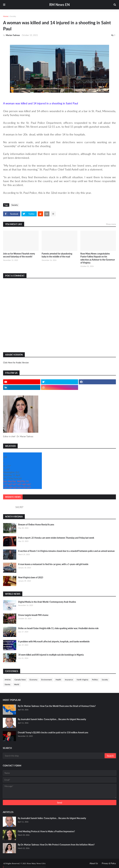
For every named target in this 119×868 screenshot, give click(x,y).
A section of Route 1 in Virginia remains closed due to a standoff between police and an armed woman (66, 551)
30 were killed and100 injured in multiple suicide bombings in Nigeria (51, 655)
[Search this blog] (54, 756)
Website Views (13, 497)
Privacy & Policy (109, 863)
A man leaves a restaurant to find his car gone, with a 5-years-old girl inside (53, 564)
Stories (7, 684)
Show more (111, 224)
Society (13, 16)
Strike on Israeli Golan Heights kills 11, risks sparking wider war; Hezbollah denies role (58, 628)
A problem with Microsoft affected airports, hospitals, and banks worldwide (54, 641)
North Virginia (82, 680)
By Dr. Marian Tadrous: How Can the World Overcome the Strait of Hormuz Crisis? (57, 706)
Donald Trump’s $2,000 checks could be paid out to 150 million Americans (53, 732)
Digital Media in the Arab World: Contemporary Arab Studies (47, 602)
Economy (33, 680)
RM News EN (59, 5)
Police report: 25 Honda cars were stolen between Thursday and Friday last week (56, 538)
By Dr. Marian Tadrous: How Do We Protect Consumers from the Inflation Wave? (56, 845)
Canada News (20, 680)
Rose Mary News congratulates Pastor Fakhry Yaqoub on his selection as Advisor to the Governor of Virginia (98, 258)
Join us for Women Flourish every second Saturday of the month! (19, 255)
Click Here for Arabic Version (16, 363)
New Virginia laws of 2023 (31, 577)
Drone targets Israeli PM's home (33, 615)
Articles (8, 680)
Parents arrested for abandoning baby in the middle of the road (57, 255)
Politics (95, 680)
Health (58, 680)
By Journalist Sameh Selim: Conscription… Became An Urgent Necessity (52, 719)
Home (6, 16)
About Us (94, 863)
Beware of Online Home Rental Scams (36, 525)
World (17, 684)
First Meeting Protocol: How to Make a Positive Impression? (46, 831)
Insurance (69, 680)
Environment (46, 680)
